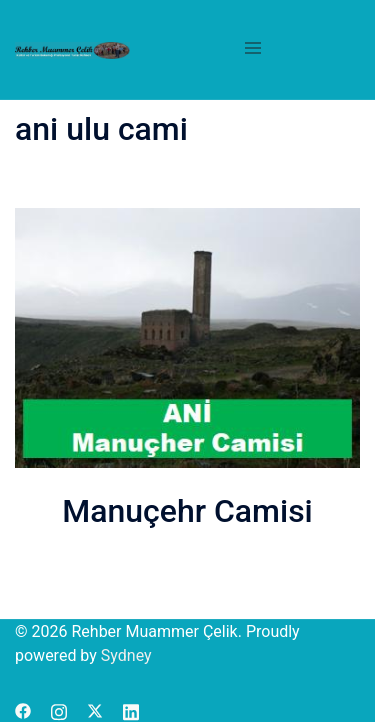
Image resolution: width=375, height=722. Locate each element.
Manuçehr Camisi (187, 511)
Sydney (126, 655)
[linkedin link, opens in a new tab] (131, 709)
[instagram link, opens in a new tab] (59, 709)
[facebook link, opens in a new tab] (23, 709)
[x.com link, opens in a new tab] (95, 709)
